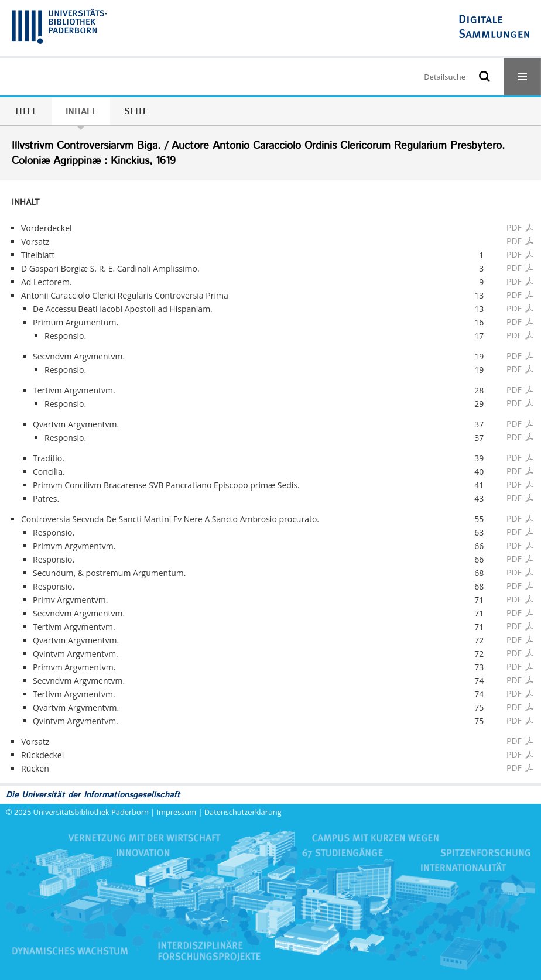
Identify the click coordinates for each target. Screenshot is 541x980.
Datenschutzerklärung (243, 812)
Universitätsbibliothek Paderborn (91, 812)
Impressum (177, 812)
